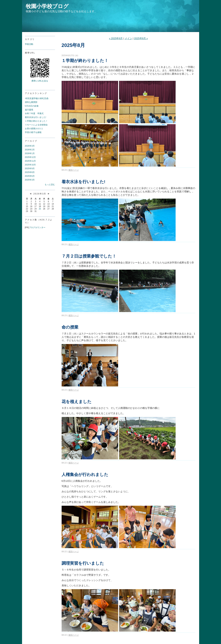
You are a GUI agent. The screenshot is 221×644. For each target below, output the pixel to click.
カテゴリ (30, 39)
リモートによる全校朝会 (36, 125)
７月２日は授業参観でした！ (89, 256)
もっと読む (50, 184)
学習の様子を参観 (33, 132)
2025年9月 (30, 168)
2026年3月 (30, 146)
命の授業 (70, 327)
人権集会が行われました (85, 475)
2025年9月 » (141, 38)
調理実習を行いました (83, 563)
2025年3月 (30, 180)
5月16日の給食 (32, 106)
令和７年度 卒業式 (34, 113)
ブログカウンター (37, 227)
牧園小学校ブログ (47, 6)
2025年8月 (30, 172)
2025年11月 (30, 161)
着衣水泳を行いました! (36, 117)
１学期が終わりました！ (36, 121)
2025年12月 (30, 157)
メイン (128, 38)
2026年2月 (30, 150)
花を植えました (77, 402)
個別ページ (74, 170)
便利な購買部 (31, 102)
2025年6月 (30, 176)
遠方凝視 (29, 110)
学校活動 (29, 44)
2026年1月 (30, 153)
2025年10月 (30, 165)
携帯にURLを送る (40, 81)
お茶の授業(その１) (34, 128)
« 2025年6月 (116, 38)
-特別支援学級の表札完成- (37, 98)
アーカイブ (31, 141)
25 (40, 209)
